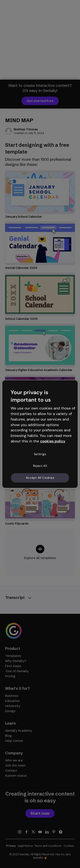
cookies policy (53, 441)
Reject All (40, 466)
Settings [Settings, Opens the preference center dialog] (40, 454)
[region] (40, 434)
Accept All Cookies (40, 478)
